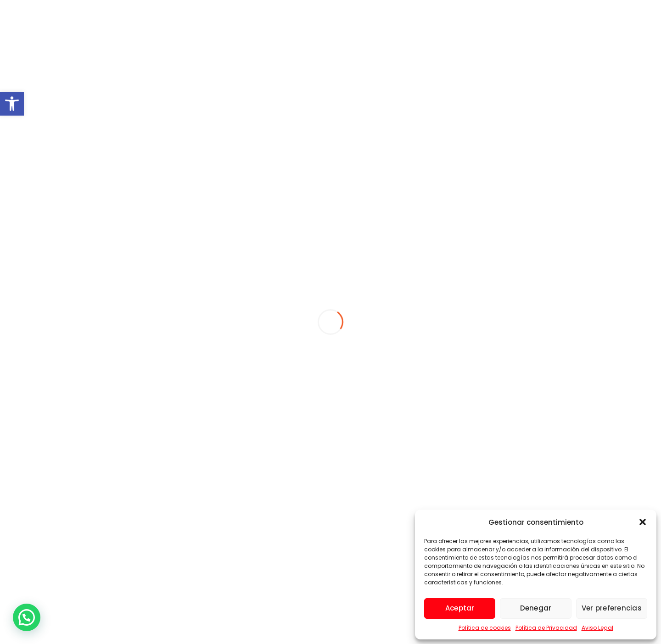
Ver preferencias (612, 608)
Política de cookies (485, 628)
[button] (12, 104)
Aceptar (460, 608)
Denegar (536, 608)
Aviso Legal (597, 628)
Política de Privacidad (546, 628)
